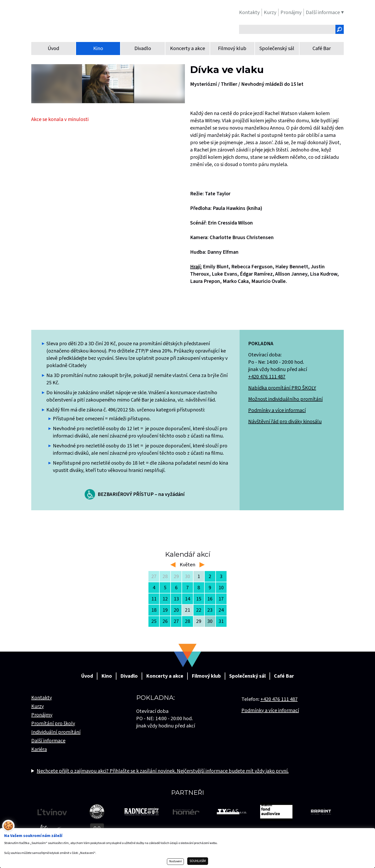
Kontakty (42, 698)
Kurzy (37, 706)
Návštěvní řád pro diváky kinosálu (285, 422)
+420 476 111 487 (267, 377)
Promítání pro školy (53, 724)
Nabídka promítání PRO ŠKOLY (282, 388)
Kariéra (39, 749)
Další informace (48, 741)
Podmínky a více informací (277, 410)
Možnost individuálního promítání (285, 399)
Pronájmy (42, 715)
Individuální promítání (56, 732)
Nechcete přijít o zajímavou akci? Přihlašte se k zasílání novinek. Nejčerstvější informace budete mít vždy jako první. (163, 771)
